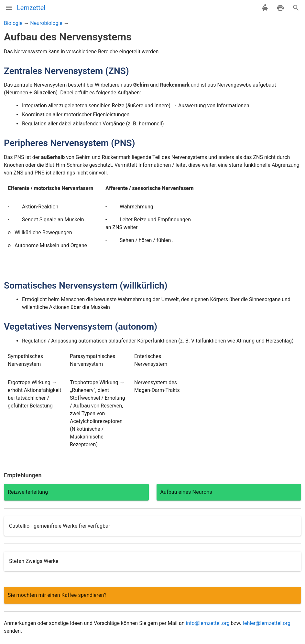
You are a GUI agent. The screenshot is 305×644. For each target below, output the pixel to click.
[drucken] (280, 8)
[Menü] (9, 8)
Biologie (13, 23)
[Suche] (296, 8)
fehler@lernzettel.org (267, 623)
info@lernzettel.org (207, 623)
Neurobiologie (46, 23)
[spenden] (265, 8)
